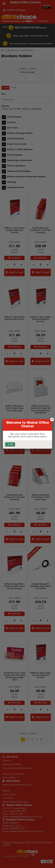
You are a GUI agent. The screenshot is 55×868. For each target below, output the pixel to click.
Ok (11, 445)
